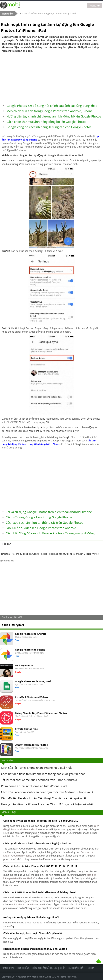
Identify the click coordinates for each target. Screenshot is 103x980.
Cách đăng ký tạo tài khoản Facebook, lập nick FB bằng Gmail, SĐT (42, 821)
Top (99, 961)
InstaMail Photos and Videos (31, 697)
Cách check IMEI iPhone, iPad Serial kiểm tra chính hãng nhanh (40, 892)
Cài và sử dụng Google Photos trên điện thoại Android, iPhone (49, 512)
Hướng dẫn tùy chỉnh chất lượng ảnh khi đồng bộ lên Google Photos (54, 116)
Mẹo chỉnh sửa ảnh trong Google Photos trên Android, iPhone (49, 111)
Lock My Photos (24, 665)
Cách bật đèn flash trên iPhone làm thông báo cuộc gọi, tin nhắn (43, 774)
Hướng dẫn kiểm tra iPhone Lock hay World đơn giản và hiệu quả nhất (47, 804)
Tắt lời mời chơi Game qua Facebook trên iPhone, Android (39, 780)
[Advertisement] (52, 77)
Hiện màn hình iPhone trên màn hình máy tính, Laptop (35, 949)
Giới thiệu (23, 968)
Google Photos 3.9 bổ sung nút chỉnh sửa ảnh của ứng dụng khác (52, 106)
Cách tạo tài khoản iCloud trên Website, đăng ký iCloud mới (38, 843)
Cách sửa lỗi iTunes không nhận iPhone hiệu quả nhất (50, 14)
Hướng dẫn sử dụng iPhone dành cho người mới (31, 917)
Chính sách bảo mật (72, 968)
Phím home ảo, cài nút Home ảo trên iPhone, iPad (34, 786)
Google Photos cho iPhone (30, 650)
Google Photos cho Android (31, 634)
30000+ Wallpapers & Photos (31, 745)
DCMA (91, 968)
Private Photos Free (26, 729)
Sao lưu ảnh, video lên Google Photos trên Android (41, 528)
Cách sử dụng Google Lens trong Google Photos (39, 517)
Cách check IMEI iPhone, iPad (28, 904)
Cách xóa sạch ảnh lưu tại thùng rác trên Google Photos (44, 523)
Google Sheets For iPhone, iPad (33, 681)
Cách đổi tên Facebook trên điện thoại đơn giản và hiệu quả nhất (43, 798)
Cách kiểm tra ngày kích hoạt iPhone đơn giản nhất (33, 933)
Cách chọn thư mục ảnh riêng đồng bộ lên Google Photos (46, 122)
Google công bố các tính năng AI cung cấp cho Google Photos (49, 127)
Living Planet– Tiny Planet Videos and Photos (41, 713)
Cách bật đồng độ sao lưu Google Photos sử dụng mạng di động (50, 533)
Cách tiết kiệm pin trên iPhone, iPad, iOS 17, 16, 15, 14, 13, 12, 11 (40, 866)
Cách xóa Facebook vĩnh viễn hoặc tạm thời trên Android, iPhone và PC (47, 792)
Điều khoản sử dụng (44, 968)
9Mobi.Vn (8, 968)
